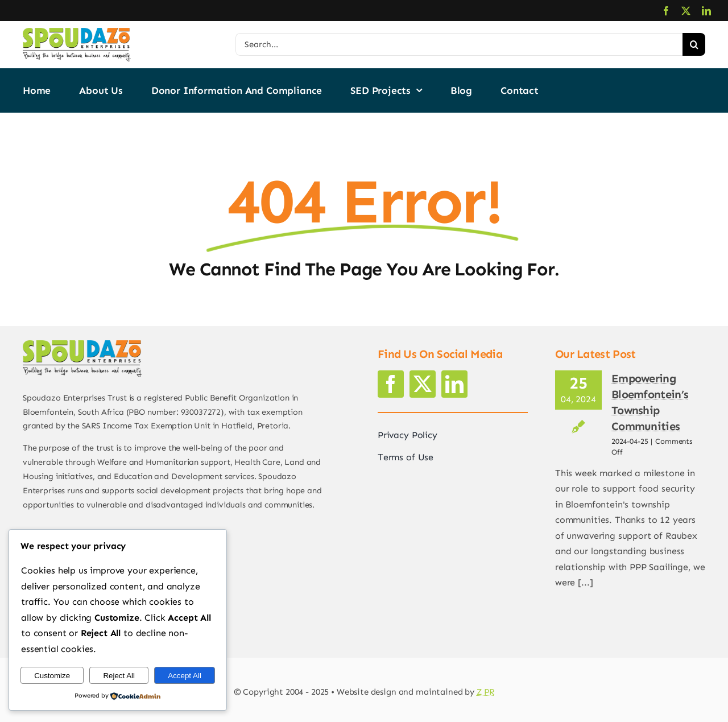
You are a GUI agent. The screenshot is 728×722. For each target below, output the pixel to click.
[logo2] (77, 32)
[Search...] (459, 44)
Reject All (119, 676)
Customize (52, 676)
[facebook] (666, 11)
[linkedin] (706, 11)
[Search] (694, 44)
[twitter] (686, 11)
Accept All (185, 676)
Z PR (485, 692)
